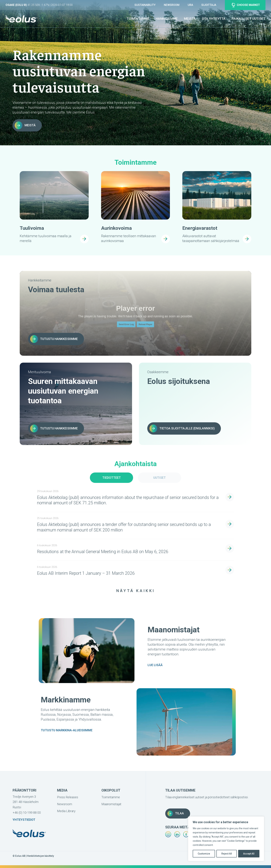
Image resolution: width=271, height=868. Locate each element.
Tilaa (176, 814)
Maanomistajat (111, 804)
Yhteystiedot (24, 820)
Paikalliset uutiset (249, 19)
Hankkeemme (167, 19)
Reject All (227, 854)
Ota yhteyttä (214, 19)
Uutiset (160, 478)
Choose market (246, 5)
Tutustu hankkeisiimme (54, 339)
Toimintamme (138, 19)
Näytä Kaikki (135, 591)
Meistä (190, 19)
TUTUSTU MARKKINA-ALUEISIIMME (67, 730)
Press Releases (68, 797)
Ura (190, 5)
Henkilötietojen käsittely (40, 856)
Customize (204, 854)
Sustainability (145, 5)
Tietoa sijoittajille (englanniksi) (182, 428)
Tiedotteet (112, 478)
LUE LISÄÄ (155, 665)
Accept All (249, 854)
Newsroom (172, 5)
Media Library (66, 811)
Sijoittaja (209, 5)
